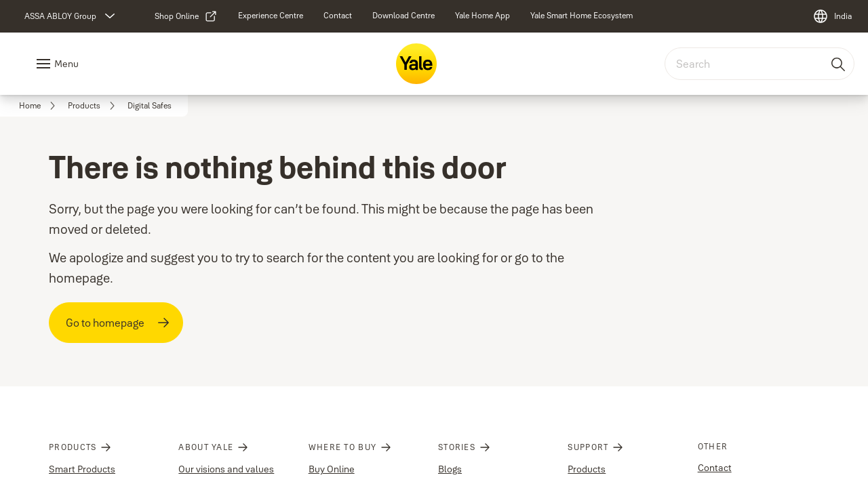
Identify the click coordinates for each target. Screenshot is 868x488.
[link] (186, 16)
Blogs (450, 469)
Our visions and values (226, 469)
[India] (832, 16)
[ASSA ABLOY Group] (71, 16)
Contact (715, 468)
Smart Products (82, 469)
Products (587, 469)
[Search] (839, 64)
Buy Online (332, 469)
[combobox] (759, 64)
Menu (66, 64)
